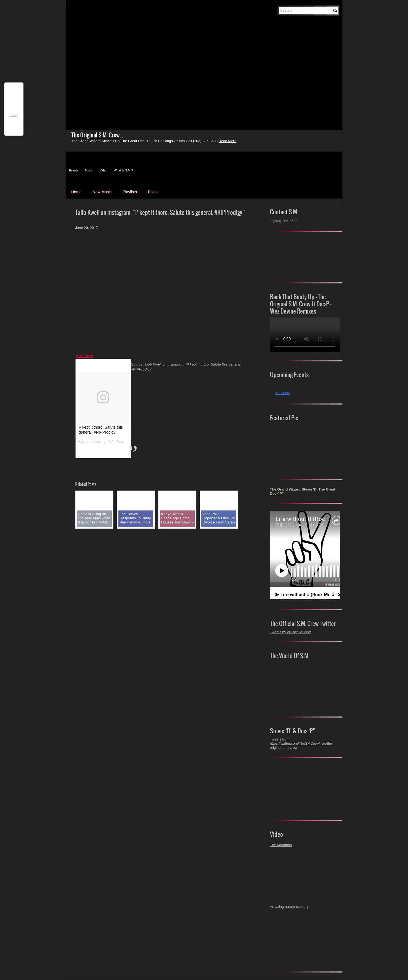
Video (103, 170)
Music (89, 170)
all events (283, 393)
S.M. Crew (85, 356)
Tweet (14, 115)
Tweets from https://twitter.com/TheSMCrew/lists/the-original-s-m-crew (302, 743)
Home (76, 192)
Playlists (130, 192)
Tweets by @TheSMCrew (290, 632)
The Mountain (281, 845)
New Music (102, 192)
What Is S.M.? (124, 170)
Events (74, 170)
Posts (153, 192)
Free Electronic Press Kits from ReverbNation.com (305, 600)
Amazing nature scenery (289, 907)
